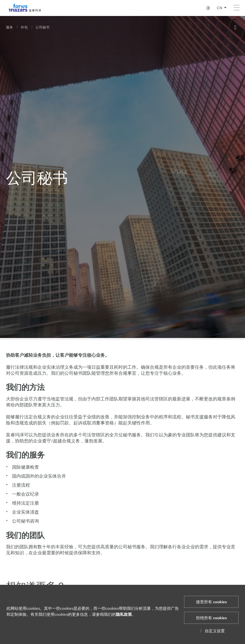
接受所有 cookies (211, 602)
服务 (9, 27)
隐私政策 (124, 614)
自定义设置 (211, 631)
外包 (24, 27)
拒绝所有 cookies (211, 618)
